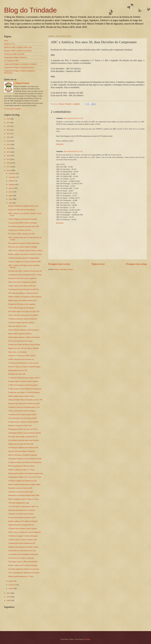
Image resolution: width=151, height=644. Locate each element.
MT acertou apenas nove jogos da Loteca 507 (24, 311)
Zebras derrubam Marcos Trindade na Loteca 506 (25, 400)
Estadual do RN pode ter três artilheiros (22, 210)
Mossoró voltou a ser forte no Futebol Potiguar (24, 367)
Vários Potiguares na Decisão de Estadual (23, 219)
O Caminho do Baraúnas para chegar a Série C (24, 378)
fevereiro (12, 585)
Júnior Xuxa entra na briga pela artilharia (22, 282)
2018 (9, 148)
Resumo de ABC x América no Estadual (18, 51)
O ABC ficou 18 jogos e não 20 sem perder (23, 385)
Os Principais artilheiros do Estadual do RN (23, 448)
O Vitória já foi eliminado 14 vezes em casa (23, 363)
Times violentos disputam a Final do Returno (24, 330)
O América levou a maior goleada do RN (22, 414)
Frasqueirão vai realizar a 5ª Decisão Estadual (24, 392)
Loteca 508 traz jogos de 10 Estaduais (21, 308)
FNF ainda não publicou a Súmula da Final (23, 293)
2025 (9, 123)
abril (11, 203)
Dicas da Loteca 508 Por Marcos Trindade (23, 247)
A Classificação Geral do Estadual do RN (23, 418)
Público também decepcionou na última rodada (24, 484)
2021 (9, 137)
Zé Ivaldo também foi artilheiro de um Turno (24, 569)
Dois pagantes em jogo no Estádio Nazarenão (24, 243)
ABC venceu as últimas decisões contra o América (26, 250)
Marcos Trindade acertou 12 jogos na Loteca (24, 499)
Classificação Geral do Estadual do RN (22, 543)
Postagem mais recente (59, 264)
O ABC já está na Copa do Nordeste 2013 (23, 540)
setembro (12, 184)
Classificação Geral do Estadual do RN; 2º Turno (25, 275)
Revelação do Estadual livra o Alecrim (22, 510)
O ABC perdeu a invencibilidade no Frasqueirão (25, 389)
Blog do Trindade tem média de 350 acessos (23, 206)
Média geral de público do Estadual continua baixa (26, 473)
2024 (9, 126)
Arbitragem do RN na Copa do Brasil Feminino (25, 433)
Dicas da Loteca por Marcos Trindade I (22, 451)
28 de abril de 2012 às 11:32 (73, 118)
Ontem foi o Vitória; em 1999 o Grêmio (22, 356)
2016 (9, 156)
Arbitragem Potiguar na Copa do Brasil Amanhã (25, 459)
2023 (9, 130)
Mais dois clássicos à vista (17, 326)
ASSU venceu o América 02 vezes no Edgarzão (25, 532)
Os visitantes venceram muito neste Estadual (24, 440)
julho (11, 192)
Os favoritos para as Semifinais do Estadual (23, 554)
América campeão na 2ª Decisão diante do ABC (25, 262)
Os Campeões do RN (11, 61)
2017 (9, 152)
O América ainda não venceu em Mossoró (23, 319)
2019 (9, 145)
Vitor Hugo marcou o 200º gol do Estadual (23, 562)
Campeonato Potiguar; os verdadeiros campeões (21, 64)
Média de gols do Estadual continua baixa (23, 300)
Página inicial (98, 264)
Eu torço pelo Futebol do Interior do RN (22, 517)
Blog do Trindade (30, 10)
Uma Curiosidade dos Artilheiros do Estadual (24, 573)
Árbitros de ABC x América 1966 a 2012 (18, 47)
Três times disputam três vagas (19, 503)
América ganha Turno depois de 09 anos (22, 286)
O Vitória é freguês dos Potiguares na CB (22, 481)
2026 (9, 119)
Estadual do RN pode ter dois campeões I (22, 278)
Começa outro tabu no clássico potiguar (22, 411)
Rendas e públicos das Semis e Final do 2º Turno (25, 254)
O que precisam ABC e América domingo (23, 223)
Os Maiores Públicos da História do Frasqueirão (25, 462)
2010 (9, 597)
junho (11, 196)
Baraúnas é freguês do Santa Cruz (20, 426)
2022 (9, 134)
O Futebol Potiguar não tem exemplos (21, 323)
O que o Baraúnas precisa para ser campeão (23, 315)
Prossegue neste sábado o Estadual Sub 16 (23, 437)
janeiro (11, 588)
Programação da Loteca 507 (18, 370)
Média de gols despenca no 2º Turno (21, 576)
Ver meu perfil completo (12, 109)
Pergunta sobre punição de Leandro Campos (23, 547)
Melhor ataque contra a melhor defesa (21, 396)
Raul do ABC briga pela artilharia (20, 334)
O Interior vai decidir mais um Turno (21, 514)
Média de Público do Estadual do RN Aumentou (25, 297)
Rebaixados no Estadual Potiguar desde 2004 (24, 495)
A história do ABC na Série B (14, 54)
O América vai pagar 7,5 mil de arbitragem (23, 536)
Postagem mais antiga (136, 264)
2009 (9, 600)
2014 (9, 163)
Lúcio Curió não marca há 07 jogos (20, 341)
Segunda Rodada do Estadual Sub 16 (21, 525)
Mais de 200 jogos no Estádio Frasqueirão (23, 455)
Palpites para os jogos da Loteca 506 (21, 444)
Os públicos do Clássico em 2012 (20, 230)
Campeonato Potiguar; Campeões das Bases (19, 67)
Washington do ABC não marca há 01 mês (23, 429)
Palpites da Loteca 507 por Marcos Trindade (24, 348)
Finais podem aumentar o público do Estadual (24, 337)
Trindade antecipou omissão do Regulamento (24, 258)
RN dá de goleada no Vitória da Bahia (21, 466)
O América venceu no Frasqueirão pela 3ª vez (24, 407)
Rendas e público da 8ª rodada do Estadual (23, 521)
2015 (9, 159)
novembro (12, 177)
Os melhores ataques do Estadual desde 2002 (24, 226)
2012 (9, 170)
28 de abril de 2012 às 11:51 (73, 151)
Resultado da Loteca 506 (17, 374)
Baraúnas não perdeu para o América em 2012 (24, 403)
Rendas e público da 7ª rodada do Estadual (23, 565)
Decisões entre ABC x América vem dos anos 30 (25, 271)
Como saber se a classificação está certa (22, 551)
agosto (11, 188)
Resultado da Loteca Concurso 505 (20, 488)
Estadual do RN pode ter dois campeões (22, 304)
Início (6, 41)
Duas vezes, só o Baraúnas (17, 352)
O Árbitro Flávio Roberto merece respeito (23, 529)
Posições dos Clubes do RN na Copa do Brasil (24, 345)
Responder (60, 144)
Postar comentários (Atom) (64, 269)
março (11, 581)
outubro (12, 181)
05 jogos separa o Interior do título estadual (23, 422)
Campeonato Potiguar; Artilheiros (16, 57)
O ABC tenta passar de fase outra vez (21, 359)
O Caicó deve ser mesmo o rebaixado (21, 558)
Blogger (88, 639)
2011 (9, 593)
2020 (9, 141)
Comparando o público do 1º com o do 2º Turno (25, 477)
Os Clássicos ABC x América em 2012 (22, 234)
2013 (9, 167)
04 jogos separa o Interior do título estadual (23, 381)
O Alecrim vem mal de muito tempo (21, 492)
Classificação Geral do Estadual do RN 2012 (24, 289)
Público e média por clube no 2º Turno (22, 470)
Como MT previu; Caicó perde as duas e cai (23, 506)
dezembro (12, 173)
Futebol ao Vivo (10, 44)
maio (11, 199)
